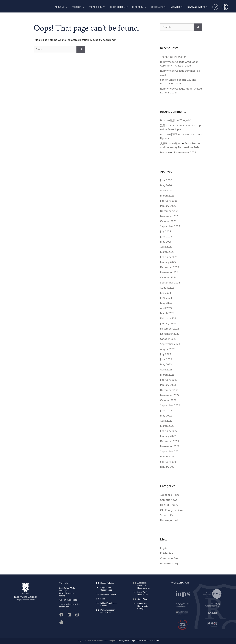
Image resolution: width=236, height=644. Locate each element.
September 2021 (170, 449)
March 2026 (167, 194)
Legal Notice (136, 639)
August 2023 (168, 347)
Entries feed (167, 551)
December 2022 (170, 388)
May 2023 (166, 362)
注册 (163, 123)
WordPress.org (169, 561)
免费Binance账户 (170, 141)
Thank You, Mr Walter (173, 55)
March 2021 (167, 454)
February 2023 (169, 378)
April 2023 (166, 368)
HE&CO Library (169, 503)
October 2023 (168, 337)
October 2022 (168, 398)
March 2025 (167, 250)
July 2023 (166, 352)
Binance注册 (168, 118)
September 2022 (170, 403)
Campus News (169, 498)
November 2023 (170, 332)
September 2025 (170, 224)
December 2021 (170, 439)
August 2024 (168, 286)
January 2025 (168, 260)
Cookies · (146, 639)
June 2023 (166, 357)
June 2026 (166, 178)
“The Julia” (185, 118)
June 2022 (166, 408)
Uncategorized (169, 518)
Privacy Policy (124, 639)
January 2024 (168, 321)
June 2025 (166, 235)
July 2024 (166, 291)
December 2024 (170, 265)
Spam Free (155, 639)
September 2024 (170, 281)
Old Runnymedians (172, 508)
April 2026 (166, 188)
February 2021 (169, 460)
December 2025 (170, 209)
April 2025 (166, 245)
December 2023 (170, 327)
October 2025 (168, 219)
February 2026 (169, 199)
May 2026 (166, 183)
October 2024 (168, 275)
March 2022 (167, 424)
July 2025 (166, 229)
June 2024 (166, 296)
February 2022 (169, 429)
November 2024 (170, 270)
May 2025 (166, 240)
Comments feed (170, 556)
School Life (167, 513)
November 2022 (170, 393)
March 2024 (167, 311)
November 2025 (170, 214)
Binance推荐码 (169, 132)
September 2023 (170, 342)
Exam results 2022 (185, 150)
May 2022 (166, 414)
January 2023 (168, 383)
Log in (164, 546)
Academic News (170, 493)
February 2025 (169, 255)
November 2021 (170, 444)
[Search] (81, 47)
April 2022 (166, 419)
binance (165, 150)
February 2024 (169, 316)
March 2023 (167, 373)
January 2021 (168, 465)
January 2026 (168, 204)
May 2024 (166, 301)
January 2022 (168, 434)
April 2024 (166, 306)
